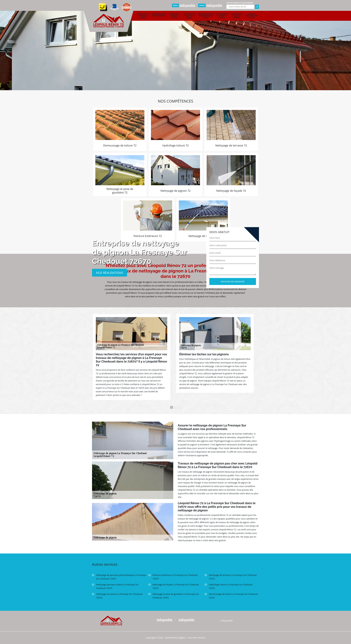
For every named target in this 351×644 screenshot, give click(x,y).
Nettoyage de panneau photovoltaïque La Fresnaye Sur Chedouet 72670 (121, 577)
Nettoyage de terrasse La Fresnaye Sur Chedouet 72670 (233, 577)
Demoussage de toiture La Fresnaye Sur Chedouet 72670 (233, 596)
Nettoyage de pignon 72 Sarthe (222, 16)
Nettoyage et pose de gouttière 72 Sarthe (206, 16)
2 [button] (175, 407)
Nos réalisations (110, 273)
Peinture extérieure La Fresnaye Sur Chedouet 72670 (175, 577)
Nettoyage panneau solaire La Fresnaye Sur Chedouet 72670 (117, 586)
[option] (175, 45)
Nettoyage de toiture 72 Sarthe (143, 16)
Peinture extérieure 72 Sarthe (252, 16)
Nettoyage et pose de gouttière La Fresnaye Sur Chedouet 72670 (176, 596)
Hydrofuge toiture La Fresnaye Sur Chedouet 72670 (231, 586)
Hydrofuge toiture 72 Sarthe (174, 16)
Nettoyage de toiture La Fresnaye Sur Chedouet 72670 (119, 596)
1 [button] (172, 407)
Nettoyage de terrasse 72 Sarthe (189, 16)
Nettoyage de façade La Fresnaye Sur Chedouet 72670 (176, 586)
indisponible (184, 5)
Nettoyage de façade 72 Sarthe (237, 16)
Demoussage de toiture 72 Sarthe (159, 15)
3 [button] (179, 407)
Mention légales (178, 638)
